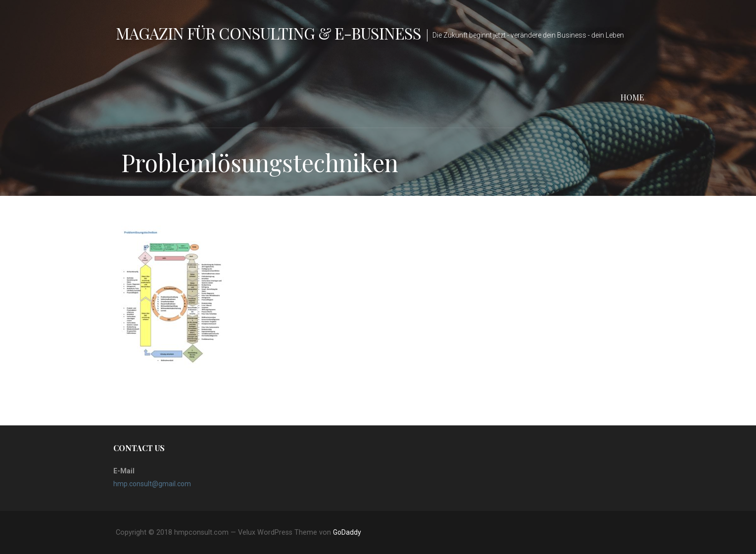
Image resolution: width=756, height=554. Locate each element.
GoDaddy (347, 532)
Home (632, 97)
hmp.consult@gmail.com (152, 484)
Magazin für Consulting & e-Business (268, 33)
